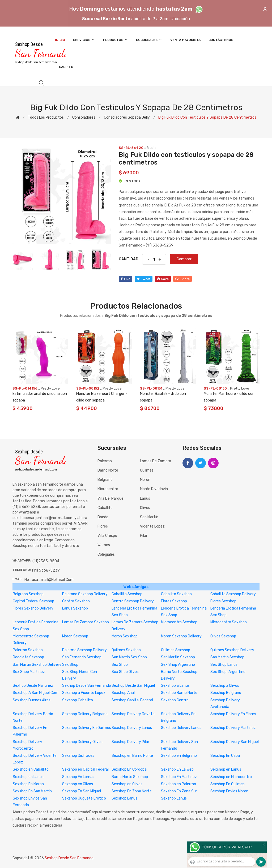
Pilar (144, 536)
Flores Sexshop (174, 601)
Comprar (184, 259)
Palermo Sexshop (28, 650)
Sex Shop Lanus (224, 665)
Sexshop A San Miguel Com (36, 693)
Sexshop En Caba (225, 756)
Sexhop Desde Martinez (33, 686)
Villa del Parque (110, 498)
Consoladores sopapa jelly (127, 117)
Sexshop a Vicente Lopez (84, 693)
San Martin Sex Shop (129, 657)
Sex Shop (70, 665)
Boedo (103, 517)
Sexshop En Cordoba (129, 769)
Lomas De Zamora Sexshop (86, 622)
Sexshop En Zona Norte (132, 791)
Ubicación (180, 19)
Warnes (104, 545)
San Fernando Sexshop (82, 657)
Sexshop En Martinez (179, 777)
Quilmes (147, 470)
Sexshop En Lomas (78, 777)
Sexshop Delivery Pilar (130, 742)
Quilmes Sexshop (126, 650)
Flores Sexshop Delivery (33, 608)
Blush (151, 148)
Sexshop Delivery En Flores (233, 714)
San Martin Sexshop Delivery (37, 665)
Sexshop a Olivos (225, 686)
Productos (116, 40)
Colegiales (106, 554)
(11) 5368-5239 (46, 570)
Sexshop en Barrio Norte (132, 756)
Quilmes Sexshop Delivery (232, 650)
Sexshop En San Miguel (82, 791)
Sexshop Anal (123, 693)
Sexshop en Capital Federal (85, 769)
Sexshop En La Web (177, 769)
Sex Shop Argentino (178, 665)
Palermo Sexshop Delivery (84, 650)
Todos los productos (46, 117)
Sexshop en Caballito (31, 769)
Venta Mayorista (185, 40)
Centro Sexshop (76, 601)
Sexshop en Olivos (78, 784)
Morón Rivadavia (154, 489)
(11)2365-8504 (46, 561)
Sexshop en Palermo (178, 784)
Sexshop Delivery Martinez (233, 728)
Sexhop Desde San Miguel (133, 686)
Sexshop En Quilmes (228, 784)
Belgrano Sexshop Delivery (85, 594)
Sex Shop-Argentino (228, 672)
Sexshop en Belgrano (179, 756)
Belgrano (105, 480)
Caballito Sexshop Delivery (233, 594)
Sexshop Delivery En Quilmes (87, 728)
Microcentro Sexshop (179, 622)
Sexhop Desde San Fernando (87, 686)
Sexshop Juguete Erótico (84, 798)
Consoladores (84, 117)
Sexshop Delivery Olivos (82, 742)
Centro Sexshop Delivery (133, 601)
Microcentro (108, 489)
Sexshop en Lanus (226, 769)
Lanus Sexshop (75, 608)
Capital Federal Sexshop (33, 601)
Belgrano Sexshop (28, 594)
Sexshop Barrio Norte (179, 693)
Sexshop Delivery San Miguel (235, 742)
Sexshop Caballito (78, 700)
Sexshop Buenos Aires (32, 700)
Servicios (84, 40)
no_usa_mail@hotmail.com (49, 580)
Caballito (105, 508)
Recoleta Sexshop (28, 657)
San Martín (149, 517)
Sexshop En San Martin (32, 791)
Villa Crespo (107, 536)
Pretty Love (50, 388)
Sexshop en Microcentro (231, 777)
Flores (103, 526)
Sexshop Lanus (124, 798)
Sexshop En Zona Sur (179, 791)
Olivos (145, 508)
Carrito (66, 67)
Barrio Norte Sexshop (130, 777)
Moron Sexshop (75, 636)
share (182, 279)
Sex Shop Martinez (29, 672)
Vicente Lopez (152, 526)
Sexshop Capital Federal (132, 700)
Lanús (145, 498)
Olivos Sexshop (223, 636)
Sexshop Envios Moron (229, 791)
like (126, 279)
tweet (144, 279)
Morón (145, 480)
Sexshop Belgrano (226, 693)
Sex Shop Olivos (125, 672)
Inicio (60, 40)
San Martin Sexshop (178, 657)
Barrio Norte (108, 470)
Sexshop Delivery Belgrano (85, 714)
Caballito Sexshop (127, 594)
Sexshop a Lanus (175, 686)
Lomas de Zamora (156, 461)
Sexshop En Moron (28, 784)
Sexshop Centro (175, 700)
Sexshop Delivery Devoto (133, 714)
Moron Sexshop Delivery (181, 636)
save (163, 279)
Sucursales (149, 40)
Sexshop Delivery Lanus (132, 728)
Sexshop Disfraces (78, 756)
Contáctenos (221, 40)
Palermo (105, 461)
